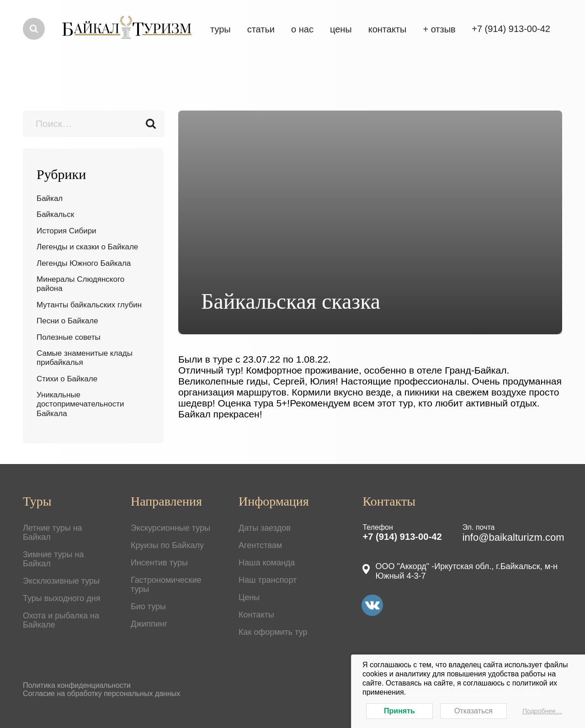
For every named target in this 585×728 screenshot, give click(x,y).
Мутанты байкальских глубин (89, 305)
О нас (302, 29)
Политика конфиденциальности (77, 685)
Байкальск (55, 214)
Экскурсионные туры (170, 528)
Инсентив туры (159, 563)
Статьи (261, 29)
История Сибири (66, 231)
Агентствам (260, 545)
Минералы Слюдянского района (80, 284)
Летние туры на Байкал (53, 533)
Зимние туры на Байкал (53, 559)
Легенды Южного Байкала (84, 263)
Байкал (50, 198)
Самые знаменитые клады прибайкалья (85, 358)
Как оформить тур (273, 632)
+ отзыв (439, 29)
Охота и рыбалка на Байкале (61, 620)
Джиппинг (149, 624)
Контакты (388, 29)
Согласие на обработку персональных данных (101, 694)
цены (341, 29)
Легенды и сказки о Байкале (87, 247)
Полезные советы (69, 337)
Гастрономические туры (166, 585)
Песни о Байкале (67, 321)
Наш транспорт (268, 580)
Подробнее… (542, 711)
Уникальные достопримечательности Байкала (80, 404)
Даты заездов (265, 528)
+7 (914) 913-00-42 (402, 537)
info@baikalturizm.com (513, 537)
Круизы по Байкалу (167, 545)
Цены (249, 597)
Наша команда (267, 563)
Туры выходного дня (61, 598)
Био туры (148, 607)
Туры (221, 29)
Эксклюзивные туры (61, 581)
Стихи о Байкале (67, 379)
